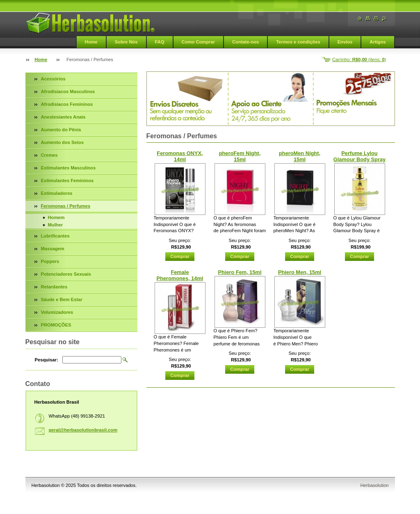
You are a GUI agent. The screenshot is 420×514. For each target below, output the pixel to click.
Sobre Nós (126, 42)
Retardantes (54, 287)
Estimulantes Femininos (67, 180)
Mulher (56, 225)
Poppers (50, 261)
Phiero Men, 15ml (300, 272)
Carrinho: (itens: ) (359, 59)
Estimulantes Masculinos (68, 168)
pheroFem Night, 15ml (240, 156)
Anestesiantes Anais (63, 117)
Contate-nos (245, 42)
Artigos (378, 42)
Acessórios (53, 79)
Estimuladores (57, 193)
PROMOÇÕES (56, 325)
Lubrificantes (55, 236)
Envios (345, 42)
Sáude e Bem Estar (62, 299)
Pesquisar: (47, 360)
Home (91, 42)
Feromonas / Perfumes (66, 206)
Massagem (53, 249)
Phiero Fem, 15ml (240, 272)
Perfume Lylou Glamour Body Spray (360, 156)
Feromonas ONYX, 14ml (180, 156)
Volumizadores (57, 312)
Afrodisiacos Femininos (67, 104)
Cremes (49, 155)
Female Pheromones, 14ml (180, 275)
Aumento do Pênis (61, 130)
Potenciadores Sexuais (66, 274)
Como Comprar (198, 42)
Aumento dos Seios (62, 142)
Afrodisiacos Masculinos (68, 91)
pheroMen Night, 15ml (300, 156)
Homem (56, 217)
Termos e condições (298, 42)
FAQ (160, 42)
